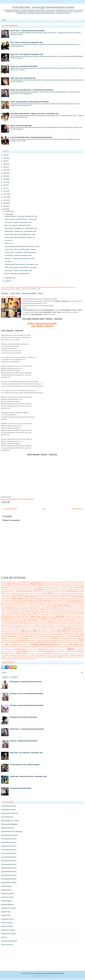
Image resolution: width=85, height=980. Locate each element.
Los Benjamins (28, 625)
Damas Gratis (38, 599)
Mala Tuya (18, 631)
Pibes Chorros (60, 640)
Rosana (50, 647)
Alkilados (10, 586)
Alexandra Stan (61, 584)
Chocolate (20, 597)
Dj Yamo (12, 602)
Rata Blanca (63, 642)
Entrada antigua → (77, 509)
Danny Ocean (16, 600)
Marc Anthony (62, 631)
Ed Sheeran (71, 602)
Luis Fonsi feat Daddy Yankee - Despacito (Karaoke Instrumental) (31, 137)
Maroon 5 (17, 633)
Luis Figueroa (58, 629)
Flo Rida (38, 608)
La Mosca (9, 622)
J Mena (39, 613)
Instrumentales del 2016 (9, 864)
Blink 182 (32, 591)
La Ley (77, 620)
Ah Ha (52, 582)
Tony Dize (70, 653)
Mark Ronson (10, 633)
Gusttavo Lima (63, 611)
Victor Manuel (40, 655)
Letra (60, 287)
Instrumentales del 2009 (9, 839)
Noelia (8, 638)
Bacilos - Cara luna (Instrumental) (42, 323)
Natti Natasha (12, 636)
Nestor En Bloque (39, 636)
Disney (79, 600)
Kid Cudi (71, 618)
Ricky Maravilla (65, 645)
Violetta (79, 655)
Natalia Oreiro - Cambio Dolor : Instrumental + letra (20, 231)
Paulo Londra (31, 640)
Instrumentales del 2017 (9, 868)
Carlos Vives (20, 595)
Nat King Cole (66, 635)
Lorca (61, 624)
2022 (5, 167)
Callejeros (32, 593)
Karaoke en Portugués (8, 930)
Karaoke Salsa (6, 912)
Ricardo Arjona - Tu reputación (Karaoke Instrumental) (27, 31)
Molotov (40, 635)
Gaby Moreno (5, 609)
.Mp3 (8, 287)
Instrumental (30, 287)
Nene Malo (31, 636)
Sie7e (79, 649)
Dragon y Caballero (48, 602)
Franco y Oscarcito (60, 608)
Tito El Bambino (47, 653)
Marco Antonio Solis (74, 631)
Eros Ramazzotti (75, 606)
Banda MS (52, 589)
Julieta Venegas (41, 617)
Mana (35, 631)
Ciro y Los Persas (47, 597)
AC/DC (3, 582)
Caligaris (27, 593)
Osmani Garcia (48, 638)
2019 (5, 176)
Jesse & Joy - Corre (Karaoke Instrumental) (24, 66)
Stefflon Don (65, 651)
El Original (62, 604)
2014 (5, 191)
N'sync (55, 634)
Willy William (44, 657)
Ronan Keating (43, 647)
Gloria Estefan (55, 609)
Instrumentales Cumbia (8, 810)
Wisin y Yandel (57, 657)
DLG (10, 599)
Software (50, 651)
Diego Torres (72, 600)
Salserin (70, 647)
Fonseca (43, 608)
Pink (72, 640)
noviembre (8, 211)
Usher (20, 655)
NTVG (60, 634)
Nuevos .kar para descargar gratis (21, 126)
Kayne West (20, 618)
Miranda (35, 634)
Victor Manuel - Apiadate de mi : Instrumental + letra (21, 228)
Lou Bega (17, 629)
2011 (5, 200)
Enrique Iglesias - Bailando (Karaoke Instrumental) (25, 682)
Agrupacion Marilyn (45, 582)
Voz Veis (10, 657)
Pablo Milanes (73, 638)
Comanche (62, 597)
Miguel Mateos (20, 635)
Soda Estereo (35, 651)
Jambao (51, 613)
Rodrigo (22, 647)
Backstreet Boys (29, 589)
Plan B (9, 642)
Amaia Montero (32, 586)
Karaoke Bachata (7, 886)
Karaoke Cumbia (6, 890)
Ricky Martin (74, 645)
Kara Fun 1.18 (9, 243)
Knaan (82, 618)
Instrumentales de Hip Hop (10, 835)
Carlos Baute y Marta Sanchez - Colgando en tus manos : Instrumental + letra (34, 114)
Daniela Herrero (65, 599)
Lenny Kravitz (42, 624)
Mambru (30, 631)
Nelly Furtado (23, 636)
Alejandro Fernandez (13, 584)
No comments (11, 296)
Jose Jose (69, 615)
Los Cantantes (58, 625)
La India (66, 620)
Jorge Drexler (62, 615)
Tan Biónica (80, 651)
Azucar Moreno (5, 589)
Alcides (75, 582)
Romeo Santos (34, 647)
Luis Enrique (51, 629)
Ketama (59, 618)
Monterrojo (50, 635)
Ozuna (55, 638)
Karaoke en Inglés (7, 923)
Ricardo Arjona (39, 644)
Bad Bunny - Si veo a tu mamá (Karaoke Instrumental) (26, 694)
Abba (6, 582)
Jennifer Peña (10, 615)
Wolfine (70, 657)
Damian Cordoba (47, 599)
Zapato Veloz (23, 659)
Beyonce (10, 591)
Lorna (65, 624)
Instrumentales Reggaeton (10, 824)
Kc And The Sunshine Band (31, 618)
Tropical (13, 655)
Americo (51, 586)
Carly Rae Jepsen (28, 595)
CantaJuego (63, 593)
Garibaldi (11, 609)
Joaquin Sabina (45, 615)
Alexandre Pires (69, 584)
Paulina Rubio (22, 640)
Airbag (56, 582)
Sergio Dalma (56, 649)
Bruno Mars (80, 591)
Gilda (42, 609)
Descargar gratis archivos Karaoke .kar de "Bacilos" (18, 499)
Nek (17, 636)
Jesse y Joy (26, 615)
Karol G (8, 618)
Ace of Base (18, 582)
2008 (5, 209)
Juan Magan (25, 617)
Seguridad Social (29, 649)
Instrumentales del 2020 (9, 879)
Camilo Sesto (57, 593)
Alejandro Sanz (36, 584)
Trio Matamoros (5, 655)
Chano (59, 595)
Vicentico (32, 655)
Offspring (17, 638)
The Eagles (31, 653)
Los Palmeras (26, 627)
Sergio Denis (63, 649)
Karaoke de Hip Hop (8, 919)
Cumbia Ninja (5, 599)
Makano (4, 631)
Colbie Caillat (55, 597)
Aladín (62, 582)
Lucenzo (39, 629)
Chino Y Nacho (12, 597)
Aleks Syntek (46, 584)
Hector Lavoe (71, 611)
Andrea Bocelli (75, 586)
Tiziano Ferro (57, 653)
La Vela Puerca (35, 622)
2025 (5, 158)
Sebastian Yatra (20, 649)
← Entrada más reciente (9, 509)
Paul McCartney (14, 640)
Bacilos (12, 287)
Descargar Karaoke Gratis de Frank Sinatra (23, 717)
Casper (43, 595)
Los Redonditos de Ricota (65, 627)
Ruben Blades (56, 647)
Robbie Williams (5, 647)
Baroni (66, 589)
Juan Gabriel (5, 617)
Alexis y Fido (81, 584)
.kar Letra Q (8, 240)
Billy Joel (15, 591)
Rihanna (81, 645)
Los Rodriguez (77, 627)
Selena (36, 649)
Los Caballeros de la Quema (40, 625)
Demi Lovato (52, 600)
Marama (54, 631)
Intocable (23, 613)
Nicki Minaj (47, 636)
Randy (57, 642)
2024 (5, 161)
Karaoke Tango (6, 915)
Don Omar (18, 602)
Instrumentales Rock (8, 828)
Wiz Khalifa (65, 657)
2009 (5, 206)
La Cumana (52, 620)
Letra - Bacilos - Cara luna (42, 326)
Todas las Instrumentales (9, 941)
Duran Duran (63, 602)
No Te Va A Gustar (74, 636)
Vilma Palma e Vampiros (68, 655)
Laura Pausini (34, 624)
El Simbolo (15, 606)
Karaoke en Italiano (7, 926)
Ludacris (44, 629)
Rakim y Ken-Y (50, 642)
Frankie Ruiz (77, 608)
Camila (45, 593)
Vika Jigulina (48, 655)
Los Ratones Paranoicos (50, 627)
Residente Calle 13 (17, 645)
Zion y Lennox (31, 659)
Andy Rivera (11, 587)
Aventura (63, 587)
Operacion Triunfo (34, 638)
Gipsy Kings (47, 609)
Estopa (82, 606)
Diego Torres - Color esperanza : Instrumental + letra (27, 54)
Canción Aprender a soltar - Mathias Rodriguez (25, 765)
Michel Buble (5, 635)
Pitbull (82, 640)
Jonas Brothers (54, 615)
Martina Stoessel (34, 633)
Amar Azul (41, 586)
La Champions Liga (44, 620)
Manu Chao (48, 631)
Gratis (24, 287)
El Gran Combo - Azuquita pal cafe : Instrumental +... (21, 252)
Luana (27, 629)
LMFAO (25, 620)
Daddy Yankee (17, 599)
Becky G (71, 589)
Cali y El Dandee (19, 593)
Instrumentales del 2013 (9, 853)
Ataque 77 (57, 587)
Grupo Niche (10, 611)
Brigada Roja (63, 591)
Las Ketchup (12, 624)
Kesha (54, 618)
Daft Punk (26, 599)
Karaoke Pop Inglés (7, 894)
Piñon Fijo (4, 642)
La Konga (72, 620)
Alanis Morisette (69, 582)
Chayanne (64, 595)
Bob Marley (38, 591)
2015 (5, 188)
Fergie (28, 608)
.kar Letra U (8, 261)
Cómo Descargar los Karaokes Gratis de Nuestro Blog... (22, 246)
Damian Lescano (56, 599)
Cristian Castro (79, 597)
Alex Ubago (53, 584)
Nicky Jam (55, 636)
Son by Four (58, 651)
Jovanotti (75, 615)
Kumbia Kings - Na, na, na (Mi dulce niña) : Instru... (20, 234)
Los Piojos (39, 627)
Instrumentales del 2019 (9, 875)
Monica (45, 635)
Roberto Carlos (14, 647)
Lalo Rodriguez (65, 622)
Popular (5, 677)
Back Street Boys (20, 589)
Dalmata (31, 599)
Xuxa (74, 657)
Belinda (77, 589)
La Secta (28, 622)
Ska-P (30, 651)
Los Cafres (51, 625)
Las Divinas (4, 624)
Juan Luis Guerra (15, 617)
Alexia (75, 584)
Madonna (81, 629)
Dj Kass (7, 602)
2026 (5, 155)
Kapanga (73, 617)
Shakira (71, 649)
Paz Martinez (39, 640)
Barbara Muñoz (60, 589)
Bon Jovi (44, 591)
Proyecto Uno (23, 642)
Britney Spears (72, 591)
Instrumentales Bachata (9, 806)
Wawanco (23, 657)
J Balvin (34, 613)
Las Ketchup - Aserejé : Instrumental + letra (18, 255)
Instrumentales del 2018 (9, 872)
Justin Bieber (60, 616)
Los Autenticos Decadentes (17, 625)
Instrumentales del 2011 (9, 846)
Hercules (11, 613)
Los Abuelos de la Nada (74, 624)
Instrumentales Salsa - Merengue (12, 831)
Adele (23, 582)
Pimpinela (67, 640)
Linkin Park (56, 624)
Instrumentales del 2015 (9, 861)
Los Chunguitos (66, 625)
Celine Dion (54, 595)
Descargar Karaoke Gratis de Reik (20, 788)
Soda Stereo (42, 651)
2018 (5, 179)
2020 (5, 173)
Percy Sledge (53, 640)
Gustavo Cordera (54, 611)
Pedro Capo (46, 640)
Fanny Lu (19, 608)
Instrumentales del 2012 (9, 850)
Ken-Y (50, 618)
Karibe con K (80, 617)
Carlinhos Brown (71, 593)
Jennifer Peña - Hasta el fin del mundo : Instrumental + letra (28, 776)
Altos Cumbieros (23, 586)
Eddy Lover (4, 604)
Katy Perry (14, 618)
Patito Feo (81, 638)
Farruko (24, 608)
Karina (3, 618)
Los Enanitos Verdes (76, 625)
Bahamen (46, 589)
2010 (5, 203)
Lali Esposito (57, 622)
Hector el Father (80, 611)
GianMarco (17, 609)
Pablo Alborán (65, 638)
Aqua (43, 587)
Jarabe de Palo (66, 613)
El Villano (30, 606)
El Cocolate (32, 604)
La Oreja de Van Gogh (19, 622)
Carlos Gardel (5, 595)
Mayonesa (51, 633)
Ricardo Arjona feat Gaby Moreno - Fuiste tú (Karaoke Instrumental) (32, 90)
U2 (17, 655)
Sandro (79, 647)
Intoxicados (28, 613)
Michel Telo (12, 634)
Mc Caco (56, 633)
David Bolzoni (35, 600)
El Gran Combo (54, 604)
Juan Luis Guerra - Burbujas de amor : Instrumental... (21, 219)
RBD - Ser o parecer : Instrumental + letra (17, 225)
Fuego (82, 608)
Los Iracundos (9, 627)
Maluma (24, 631)
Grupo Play (17, 611)
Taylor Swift (5, 653)
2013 (5, 194)
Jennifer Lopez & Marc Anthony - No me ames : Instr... (22, 264)
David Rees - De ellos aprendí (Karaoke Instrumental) (26, 705)
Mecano (66, 633)
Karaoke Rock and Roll (8, 908)
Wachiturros (17, 657)
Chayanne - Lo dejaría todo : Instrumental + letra (20, 258)
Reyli (30, 645)
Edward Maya (12, 604)
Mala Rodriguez (10, 631)
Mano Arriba (41, 631)
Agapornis (36, 582)
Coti (73, 597)
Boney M (49, 591)
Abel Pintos (11, 582)
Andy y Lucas (18, 587)
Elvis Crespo (37, 606)
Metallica (71, 633)
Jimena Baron (35, 615)
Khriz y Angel (65, 618)
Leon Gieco (49, 624)
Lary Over (81, 622)
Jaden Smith (45, 613)
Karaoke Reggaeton (7, 904)
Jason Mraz (75, 613)
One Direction (24, 638)
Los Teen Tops (10, 629)
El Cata (27, 604)
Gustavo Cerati (44, 611)
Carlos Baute (80, 593)
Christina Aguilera (29, 597)
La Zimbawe (43, 622)
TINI (69, 651)
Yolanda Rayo (15, 659)
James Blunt (57, 613)
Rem (10, 645)
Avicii (67, 587)
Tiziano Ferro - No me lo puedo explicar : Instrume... (21, 249)
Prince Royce (15, 642)
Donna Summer (38, 602)
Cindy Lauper (38, 597)
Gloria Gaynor (63, 609)
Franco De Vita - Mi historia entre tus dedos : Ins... (20, 237)
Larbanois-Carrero (74, 622)
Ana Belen (57, 586)
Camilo (50, 593)
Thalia (18, 653)
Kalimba (68, 617)
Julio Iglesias (50, 617)
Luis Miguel (75, 629)
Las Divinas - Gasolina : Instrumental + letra (18, 222)
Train (82, 653)
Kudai (3, 620)
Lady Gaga (50, 622)
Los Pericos (33, 627)
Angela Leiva (27, 587)
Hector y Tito (4, 613)
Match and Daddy (43, 633)
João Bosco (81, 615)
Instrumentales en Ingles (9, 883)
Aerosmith (29, 582)
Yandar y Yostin (80, 657)
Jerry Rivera (18, 615)
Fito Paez (33, 608)
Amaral (47, 586)
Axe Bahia (72, 587)
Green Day (77, 609)
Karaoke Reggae (6, 901)
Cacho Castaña (10, 593)
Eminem (43, 606)
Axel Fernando (79, 587)
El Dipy (48, 604)
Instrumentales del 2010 (9, 842)
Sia (76, 649)
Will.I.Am (38, 657)
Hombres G (17, 613)
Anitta (33, 587)
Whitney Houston (30, 657)
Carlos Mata (12, 595)
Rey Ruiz (26, 645)
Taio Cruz (73, 651)
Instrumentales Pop (7, 817)
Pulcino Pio (30, 642)
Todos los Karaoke (7, 945)
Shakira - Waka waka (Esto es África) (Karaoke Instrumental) (29, 102)
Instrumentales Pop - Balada (43, 287)
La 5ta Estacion (33, 620)
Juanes (32, 616)
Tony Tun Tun (77, 653)
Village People (56, 655)
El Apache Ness (20, 604)
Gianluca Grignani (25, 609)
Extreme (3, 608)
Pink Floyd (76, 640)
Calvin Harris (39, 593)
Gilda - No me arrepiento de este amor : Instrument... (21, 267)
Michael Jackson (79, 633)
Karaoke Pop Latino (7, 897)
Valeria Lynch (26, 655)
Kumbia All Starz (10, 620)
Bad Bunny (39, 589)
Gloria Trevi (71, 609)
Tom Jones (64, 653)
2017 (5, 182)
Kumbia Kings (19, 620)
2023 (5, 164)
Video (13, 289)
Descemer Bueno (61, 600)
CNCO (3, 593)
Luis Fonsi (67, 629)
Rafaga (43, 642)
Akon (59, 582)
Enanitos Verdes (52, 606)
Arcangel (51, 587)
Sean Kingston (10, 649)
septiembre (9, 278)
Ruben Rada (64, 647)
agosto (7, 281)
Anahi (69, 586)
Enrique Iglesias (64, 606)
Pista (64, 287)
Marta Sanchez (25, 633)
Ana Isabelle (63, 586)
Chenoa (70, 595)
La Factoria (59, 620)
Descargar (18, 287)
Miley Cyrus (28, 634)
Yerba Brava (8, 659)
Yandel (3, 659)
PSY (59, 638)
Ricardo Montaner (53, 645)
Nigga (60, 636)
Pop (67, 287)
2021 (5, 170)
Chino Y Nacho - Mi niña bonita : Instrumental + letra (26, 43)
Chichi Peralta (77, 595)
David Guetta (43, 600)
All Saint (15, 586)
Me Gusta (61, 633)
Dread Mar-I (56, 602)
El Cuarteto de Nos (41, 604)
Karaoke (55, 287)
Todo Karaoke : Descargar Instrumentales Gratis (43, 7)
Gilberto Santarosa (35, 609)
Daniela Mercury (75, 599)
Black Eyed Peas (23, 591)
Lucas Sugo (32, 629)
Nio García (65, 636)
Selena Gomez (43, 649)
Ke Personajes (44, 618)
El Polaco (68, 604)
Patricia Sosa (5, 640)
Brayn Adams (56, 591)
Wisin (50, 657)
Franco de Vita (50, 608)
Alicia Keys (4, 586)
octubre (8, 214)
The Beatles (24, 653)
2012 (5, 197)
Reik (7, 645)
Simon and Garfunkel (13, 651)
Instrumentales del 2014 (9, 857)
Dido (66, 600)
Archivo (14, 677)
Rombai (27, 647)
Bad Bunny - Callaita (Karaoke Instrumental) (23, 741)
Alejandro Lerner (25, 584)
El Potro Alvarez (75, 604)
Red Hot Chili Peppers (73, 642)
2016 (5, 185)
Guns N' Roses (35, 611)
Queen (35, 642)
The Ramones (38, 653)
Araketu (47, 587)
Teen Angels (12, 653)
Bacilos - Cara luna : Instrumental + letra (17, 274)
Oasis (12, 638)
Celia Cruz (48, 595)
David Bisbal (27, 600)
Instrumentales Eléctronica (10, 813)
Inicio (4, 20)
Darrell (21, 600)
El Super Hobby (22, 606)
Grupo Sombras (25, 611)
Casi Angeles (37, 595)
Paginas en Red (46, 976)
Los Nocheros (17, 627)
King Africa (77, 618)
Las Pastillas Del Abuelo (22, 624)
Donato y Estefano (28, 602)
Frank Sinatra (69, 608)
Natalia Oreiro (75, 634)
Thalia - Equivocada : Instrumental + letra (23, 78)
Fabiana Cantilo (11, 608)
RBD (39, 642)
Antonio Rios (38, 587)
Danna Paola (8, 600)
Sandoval (75, 647)
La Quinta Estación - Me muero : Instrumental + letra (21, 216)
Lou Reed (22, 629)
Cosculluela (68, 597)
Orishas (41, 638)
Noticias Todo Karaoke (8, 934)
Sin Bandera (23, 651)
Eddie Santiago (79, 602)
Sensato (50, 649)
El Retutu (9, 606)
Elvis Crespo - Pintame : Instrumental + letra (18, 271)
